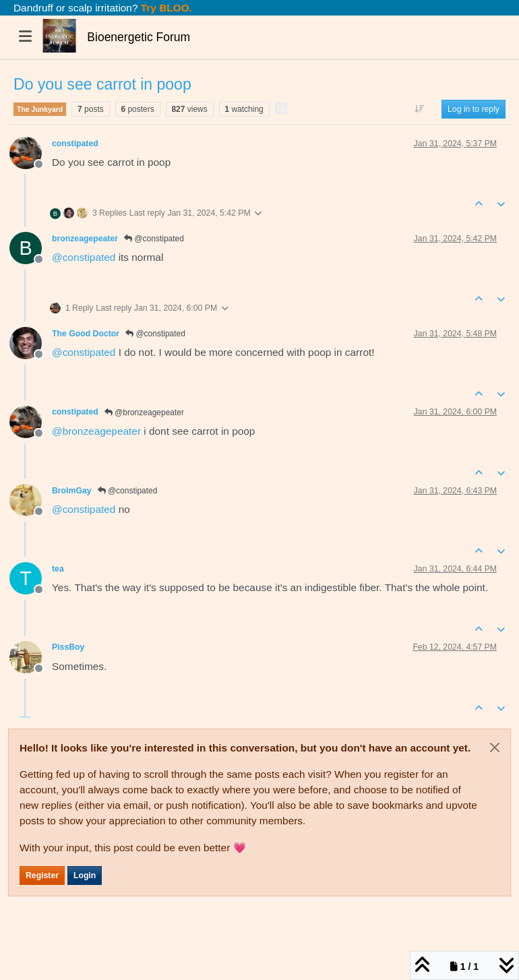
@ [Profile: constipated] (84, 257)
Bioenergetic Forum (139, 37)
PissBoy (68, 647)
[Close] (495, 747)
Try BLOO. (165, 8)
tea (58, 569)
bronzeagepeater (85, 239)
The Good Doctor (86, 334)
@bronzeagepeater (144, 412)
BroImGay (72, 491)
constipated (75, 144)
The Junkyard (40, 109)
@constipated (154, 239)
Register (42, 876)
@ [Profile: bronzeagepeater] (96, 431)
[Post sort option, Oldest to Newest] (420, 109)
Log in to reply (474, 109)
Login (85, 876)
